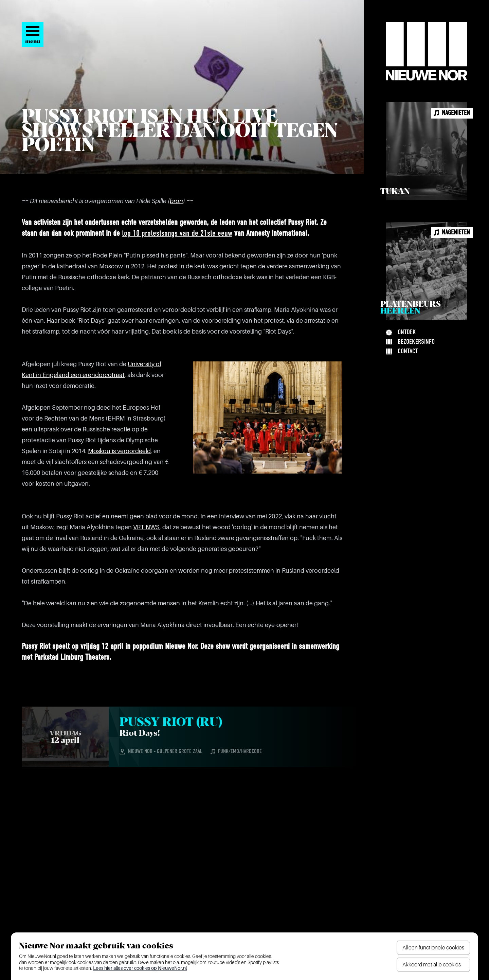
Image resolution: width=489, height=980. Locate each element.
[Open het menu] (33, 34)
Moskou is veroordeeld (119, 451)
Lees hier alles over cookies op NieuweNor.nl (140, 968)
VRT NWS (146, 527)
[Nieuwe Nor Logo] (427, 51)
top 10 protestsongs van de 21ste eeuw (177, 234)
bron (176, 201)
